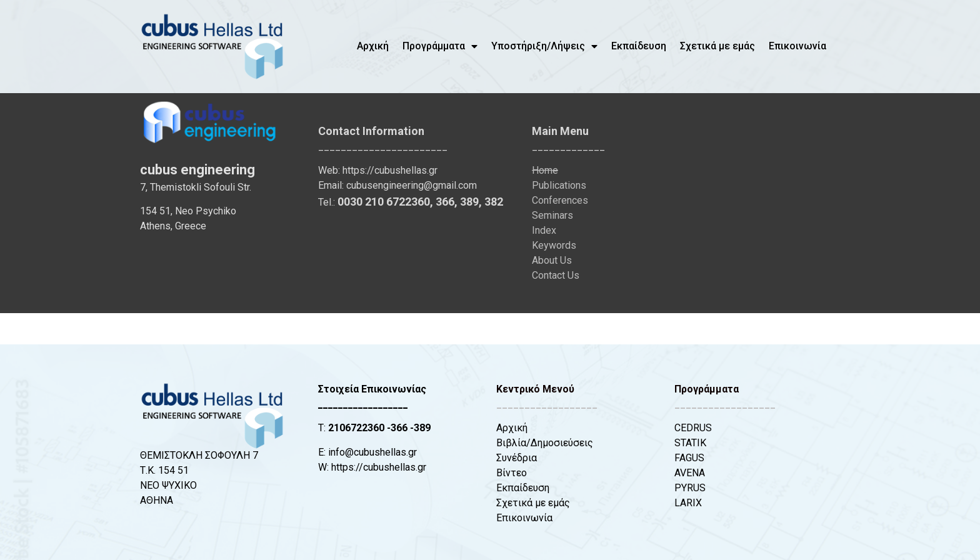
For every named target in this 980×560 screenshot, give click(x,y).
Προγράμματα (440, 46)
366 (445, 202)
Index (544, 230)
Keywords (554, 245)
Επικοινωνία (797, 46)
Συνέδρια (517, 458)
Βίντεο (512, 473)
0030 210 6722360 (384, 202)
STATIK (690, 443)
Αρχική (373, 46)
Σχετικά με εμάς (717, 46)
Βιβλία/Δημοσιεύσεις (545, 443)
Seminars (552, 215)
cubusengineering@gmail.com (412, 185)
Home (545, 170)
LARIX (688, 503)
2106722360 (356, 428)
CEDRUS (693, 428)
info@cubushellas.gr (372, 452)
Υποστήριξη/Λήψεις (544, 46)
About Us (552, 260)
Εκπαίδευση (639, 46)
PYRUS (690, 488)
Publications (559, 185)
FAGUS (689, 458)
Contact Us (556, 275)
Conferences (560, 200)
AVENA (690, 473)
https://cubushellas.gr (390, 170)
